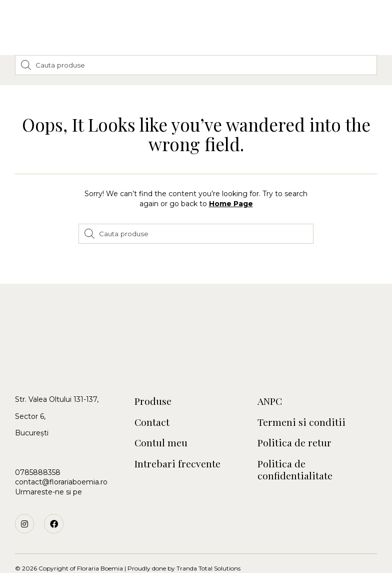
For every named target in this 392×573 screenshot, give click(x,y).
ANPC (271, 385)
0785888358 (38, 456)
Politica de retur (294, 427)
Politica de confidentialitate (296, 454)
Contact (152, 406)
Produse (153, 385)
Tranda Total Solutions (208, 552)
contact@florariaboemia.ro (61, 466)
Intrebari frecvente (177, 448)
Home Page (231, 188)
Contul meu (161, 427)
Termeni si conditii (301, 406)
